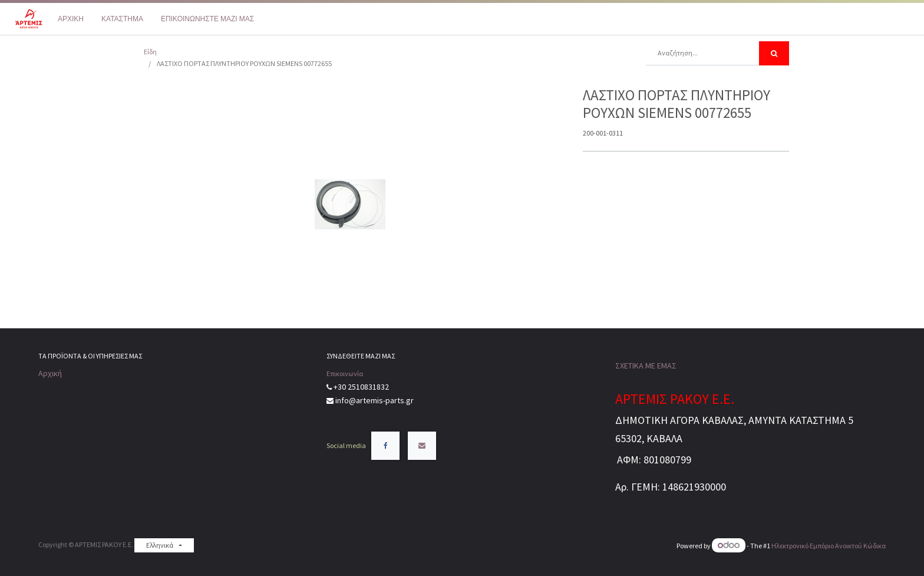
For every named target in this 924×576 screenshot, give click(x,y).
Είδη (150, 52)
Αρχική (50, 373)
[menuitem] (71, 19)
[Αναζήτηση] (774, 53)
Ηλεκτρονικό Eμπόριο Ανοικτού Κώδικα (829, 546)
